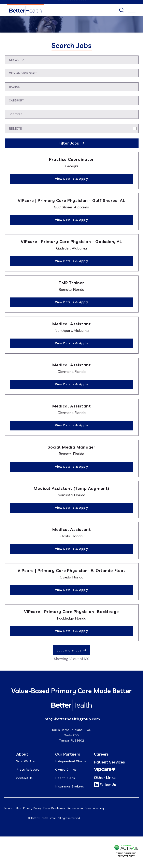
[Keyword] (72, 60)
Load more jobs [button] (69, 650)
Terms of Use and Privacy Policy (126, 855)
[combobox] (72, 73)
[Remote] (135, 129)
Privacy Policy (32, 808)
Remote (16, 129)
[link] (72, 171)
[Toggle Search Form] (122, 10)
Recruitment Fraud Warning (86, 808)
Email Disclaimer (54, 808)
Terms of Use (12, 808)
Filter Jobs (69, 143)
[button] (135, 73)
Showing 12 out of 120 (71, 659)
